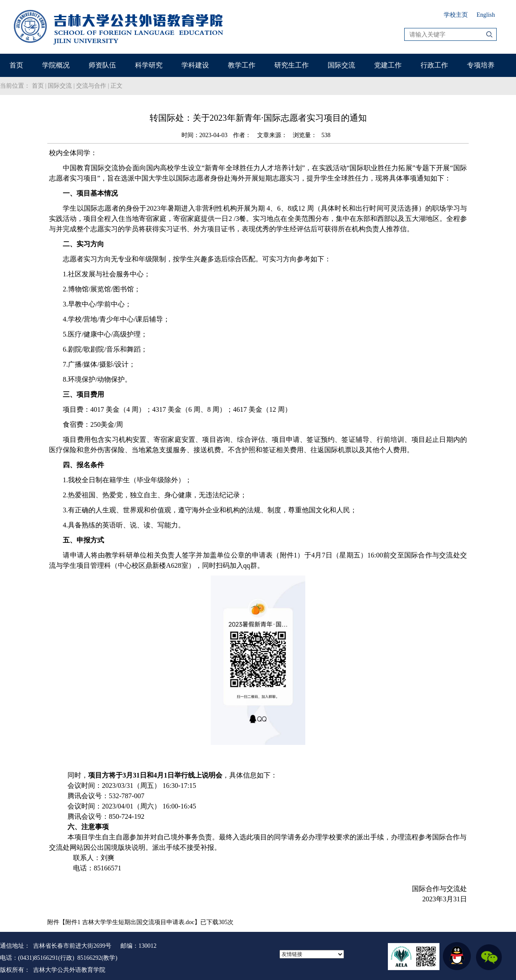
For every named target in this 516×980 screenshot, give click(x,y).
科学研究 (149, 65)
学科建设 (195, 65)
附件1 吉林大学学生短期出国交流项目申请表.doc (130, 922)
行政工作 (434, 65)
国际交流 (341, 65)
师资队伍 (102, 65)
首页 (16, 65)
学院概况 (56, 65)
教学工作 (242, 65)
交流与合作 (91, 86)
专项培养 (481, 65)
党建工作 (388, 65)
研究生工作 (292, 65)
